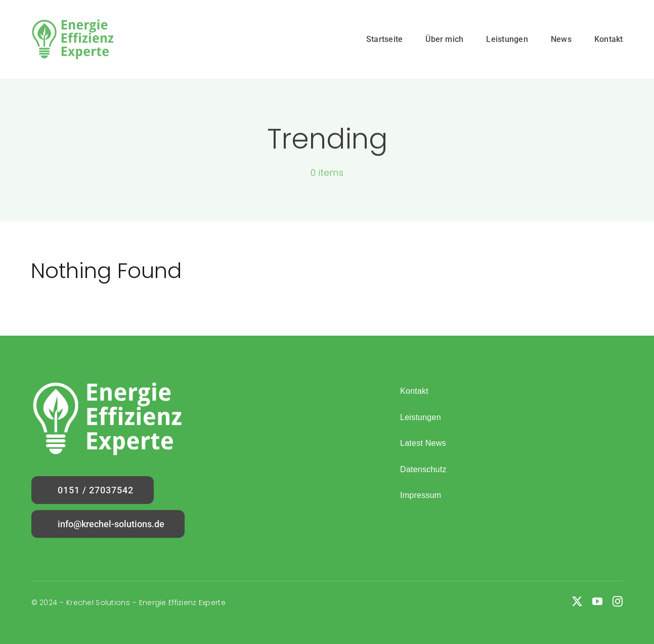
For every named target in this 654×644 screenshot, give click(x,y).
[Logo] (73, 24)
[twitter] (577, 602)
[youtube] (597, 602)
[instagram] (618, 602)
